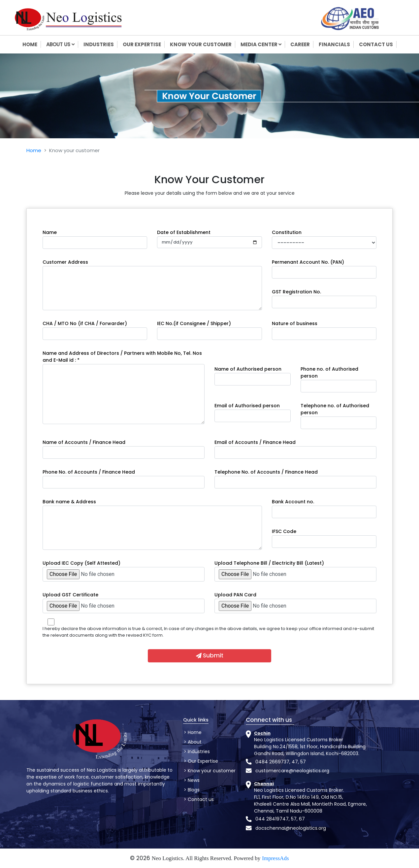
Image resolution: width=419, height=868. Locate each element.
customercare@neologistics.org (292, 771)
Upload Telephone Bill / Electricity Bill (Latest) (269, 563)
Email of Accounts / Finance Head (255, 442)
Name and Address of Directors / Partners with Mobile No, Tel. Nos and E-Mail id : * (122, 357)
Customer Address (65, 262)
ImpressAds (275, 858)
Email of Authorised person (247, 406)
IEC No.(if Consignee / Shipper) (194, 323)
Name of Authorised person (248, 369)
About (194, 742)
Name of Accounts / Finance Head (84, 442)
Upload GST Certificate (70, 595)
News (193, 780)
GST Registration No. (296, 292)
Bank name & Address (69, 502)
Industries (198, 751)
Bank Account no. (293, 502)
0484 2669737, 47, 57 (281, 762)
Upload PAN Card (235, 595)
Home (34, 150)
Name (50, 232)
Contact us (200, 799)
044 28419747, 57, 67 (280, 819)
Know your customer (211, 771)
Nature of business (295, 323)
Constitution (287, 232)
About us (62, 44)
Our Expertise (202, 761)
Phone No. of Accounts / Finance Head (89, 472)
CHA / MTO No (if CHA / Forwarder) (85, 323)
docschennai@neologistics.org (291, 828)
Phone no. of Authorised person (329, 372)
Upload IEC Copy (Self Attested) (81, 563)
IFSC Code (284, 531)
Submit (210, 655)
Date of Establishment (184, 232)
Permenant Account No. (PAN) (308, 262)
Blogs (193, 790)
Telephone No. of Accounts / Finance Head (266, 472)
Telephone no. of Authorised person (335, 409)
